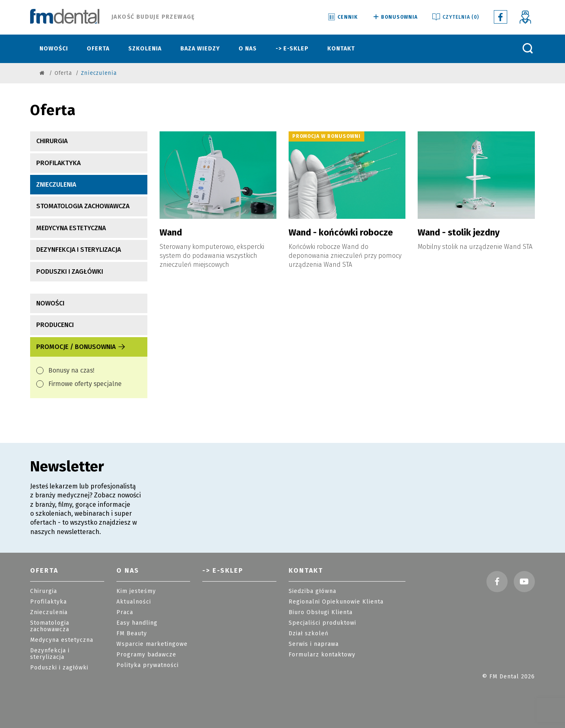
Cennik (342, 17)
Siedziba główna (312, 591)
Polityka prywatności (148, 665)
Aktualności (134, 602)
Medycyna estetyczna (71, 228)
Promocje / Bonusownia (81, 347)
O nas (248, 49)
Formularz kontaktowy (322, 655)
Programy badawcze (146, 655)
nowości (50, 303)
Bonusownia (394, 17)
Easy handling (137, 623)
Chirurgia (52, 141)
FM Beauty (132, 633)
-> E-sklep (292, 49)
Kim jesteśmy (136, 591)
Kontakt (341, 49)
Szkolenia (145, 49)
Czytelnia (455, 17)
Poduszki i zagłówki (70, 271)
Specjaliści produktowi (322, 623)
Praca (125, 612)
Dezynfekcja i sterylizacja (79, 250)
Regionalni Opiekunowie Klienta (336, 602)
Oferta (98, 49)
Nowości (54, 49)
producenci (55, 325)
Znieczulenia (56, 184)
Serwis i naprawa (314, 644)
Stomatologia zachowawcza (83, 206)
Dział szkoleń (309, 633)
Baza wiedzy (200, 49)
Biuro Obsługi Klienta (321, 612)
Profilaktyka (58, 163)
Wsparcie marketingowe (152, 644)
